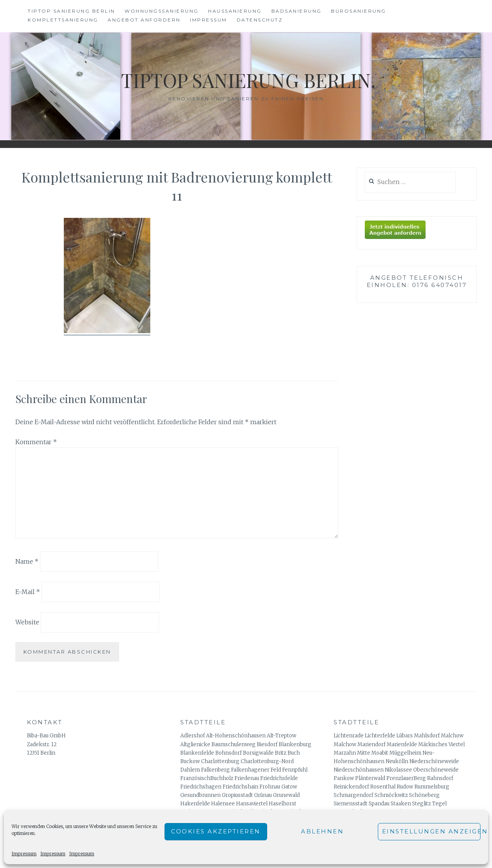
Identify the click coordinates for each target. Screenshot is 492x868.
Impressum (24, 854)
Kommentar (36, 442)
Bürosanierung (359, 11)
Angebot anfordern (144, 20)
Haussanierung (235, 11)
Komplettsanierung (63, 20)
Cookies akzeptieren (216, 831)
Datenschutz (260, 20)
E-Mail (28, 592)
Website (27, 622)
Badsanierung (297, 11)
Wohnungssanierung (162, 11)
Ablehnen (322, 831)
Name (27, 561)
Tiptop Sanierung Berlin (71, 11)
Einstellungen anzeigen (431, 831)
